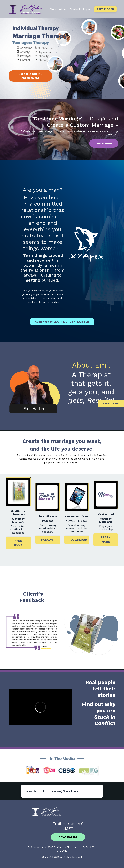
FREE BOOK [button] (18, 543)
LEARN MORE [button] (106, 540)
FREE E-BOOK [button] (105, 9)
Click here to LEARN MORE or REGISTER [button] (62, 322)
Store (53, 9)
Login (87, 9)
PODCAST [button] (48, 540)
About (63, 9)
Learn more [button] (104, 143)
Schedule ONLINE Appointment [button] (30, 76)
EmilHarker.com (37, 847)
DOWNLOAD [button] (79, 540)
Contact (75, 9)
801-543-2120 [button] (68, 837)
